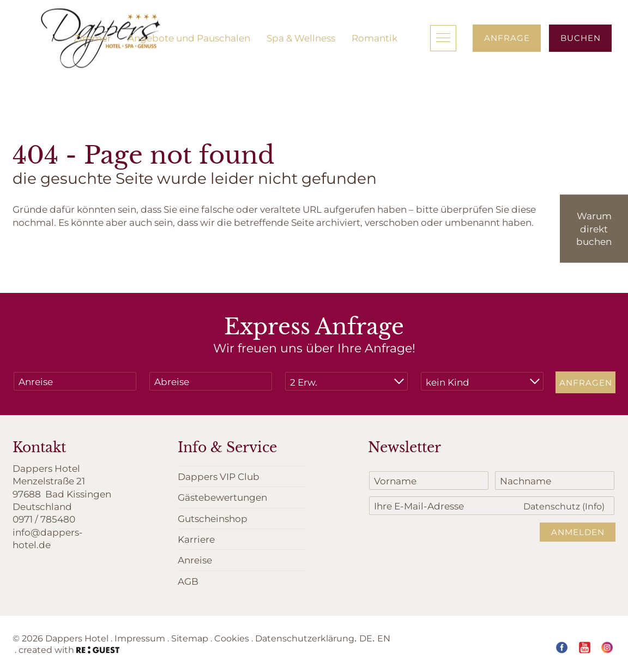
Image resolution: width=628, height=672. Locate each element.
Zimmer (92, 38)
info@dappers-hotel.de (48, 538)
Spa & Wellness (301, 38)
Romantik (375, 38)
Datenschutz (564, 506)
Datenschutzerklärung (305, 638)
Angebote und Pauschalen (189, 38)
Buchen (581, 38)
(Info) (593, 506)
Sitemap (190, 638)
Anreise (195, 560)
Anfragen (586, 382)
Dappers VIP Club (219, 476)
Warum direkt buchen (594, 228)
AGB (188, 581)
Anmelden (578, 532)
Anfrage (507, 38)
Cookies (232, 638)
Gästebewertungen (222, 497)
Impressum (140, 638)
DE (366, 638)
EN (384, 638)
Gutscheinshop (213, 518)
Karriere (196, 539)
